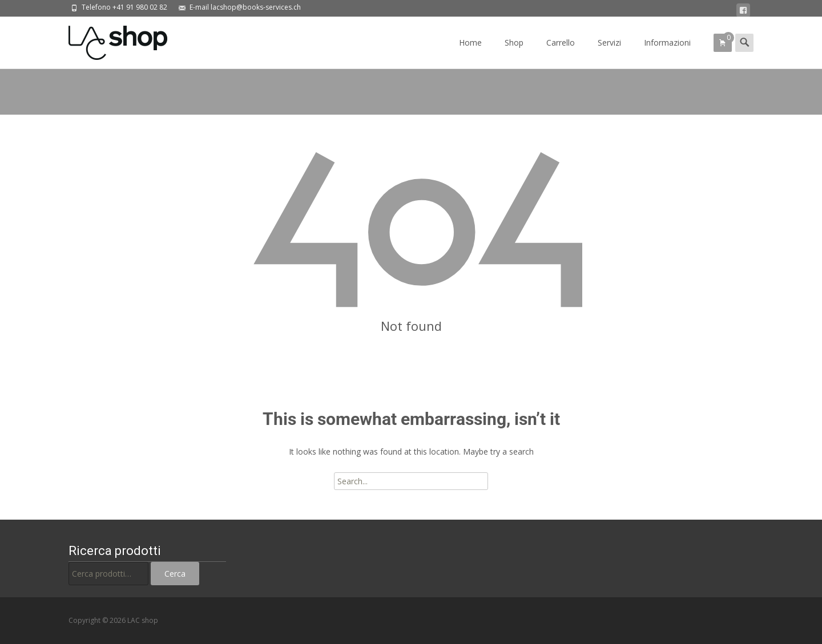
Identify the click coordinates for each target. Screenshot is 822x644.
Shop (514, 53)
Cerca (175, 574)
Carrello (561, 53)
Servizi (609, 53)
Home (470, 53)
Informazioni (667, 53)
